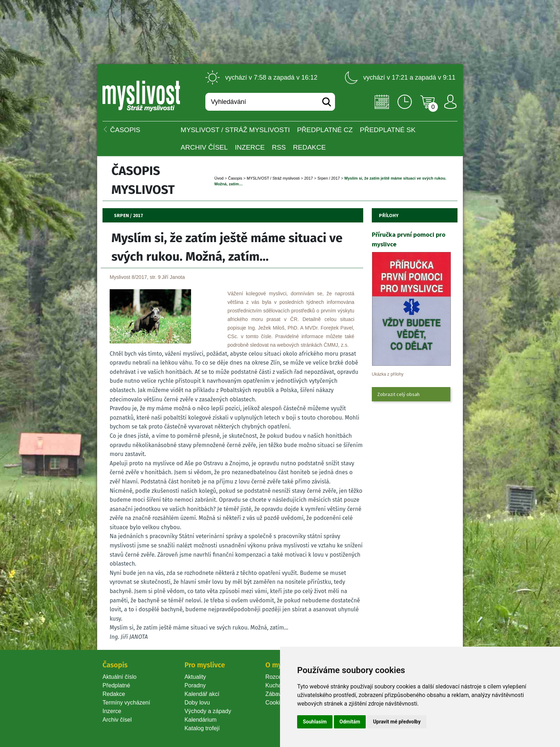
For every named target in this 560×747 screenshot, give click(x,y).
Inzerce (112, 711)
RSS (279, 147)
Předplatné (116, 685)
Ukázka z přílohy (388, 374)
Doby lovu (197, 703)
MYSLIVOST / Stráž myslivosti (235, 130)
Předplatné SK (388, 130)
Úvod (219, 178)
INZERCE (250, 147)
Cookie (276, 703)
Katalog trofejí (202, 728)
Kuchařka (277, 685)
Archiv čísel (204, 147)
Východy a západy (208, 711)
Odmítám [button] (350, 722)
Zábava (275, 694)
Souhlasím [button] (315, 722)
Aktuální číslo (119, 677)
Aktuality (195, 677)
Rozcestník (279, 677)
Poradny (195, 685)
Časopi (235, 178)
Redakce (309, 147)
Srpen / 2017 (329, 178)
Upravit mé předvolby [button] (397, 722)
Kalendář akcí (202, 694)
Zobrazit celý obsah (398, 394)
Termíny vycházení (126, 703)
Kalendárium (200, 720)
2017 (309, 178)
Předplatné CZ (325, 130)
